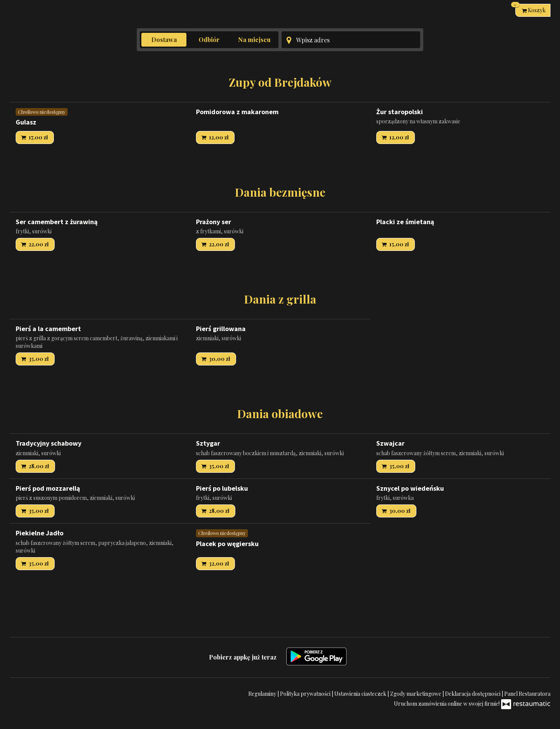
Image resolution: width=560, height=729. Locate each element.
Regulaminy (263, 694)
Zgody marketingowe (416, 694)
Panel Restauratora (527, 694)
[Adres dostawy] (351, 40)
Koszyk (530, 9)
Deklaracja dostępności (473, 694)
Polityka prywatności (306, 694)
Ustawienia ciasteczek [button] (361, 694)
